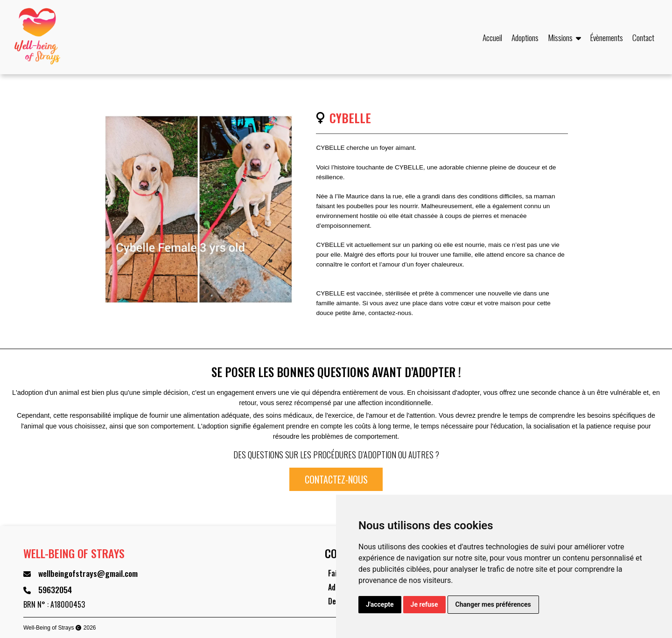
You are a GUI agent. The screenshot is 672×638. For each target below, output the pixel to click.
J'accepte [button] (380, 604)
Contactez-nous (336, 479)
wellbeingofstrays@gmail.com (88, 573)
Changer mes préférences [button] (493, 604)
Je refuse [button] (424, 604)
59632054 (55, 589)
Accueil (492, 37)
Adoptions (525, 37)
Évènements (607, 37)
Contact (643, 37)
